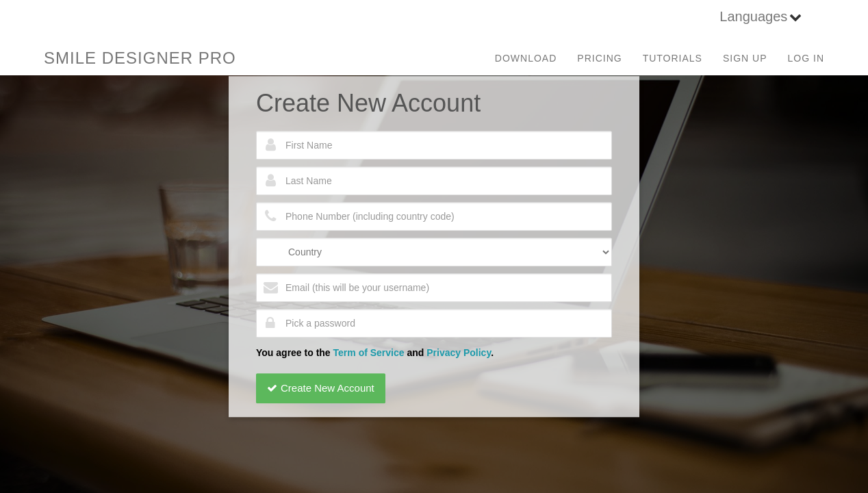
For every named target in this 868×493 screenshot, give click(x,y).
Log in (806, 58)
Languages (753, 16)
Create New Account (321, 388)
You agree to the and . (375, 353)
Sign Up (745, 58)
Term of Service (369, 353)
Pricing (599, 58)
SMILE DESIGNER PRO (140, 58)
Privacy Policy (459, 353)
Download (526, 58)
